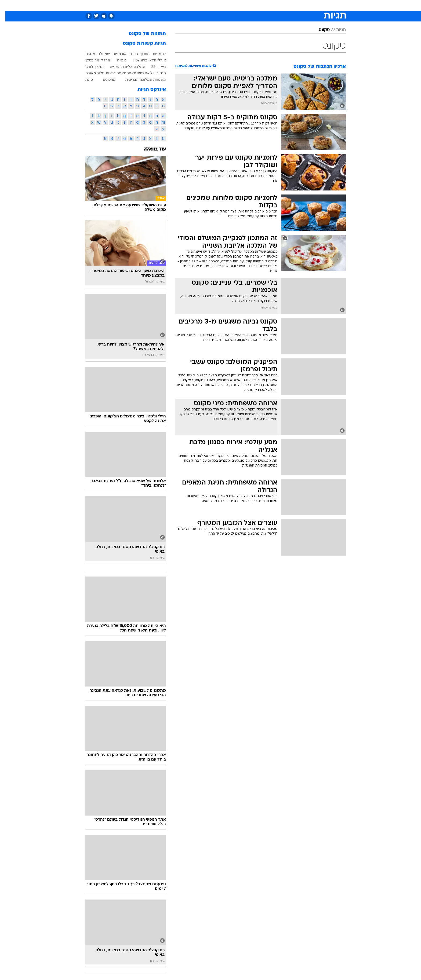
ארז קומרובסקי (93, 60)
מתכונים (104, 79)
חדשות (306, 5)
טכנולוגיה (169, 5)
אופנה (149, 5)
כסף (238, 5)
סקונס (319, 30)
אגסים (85, 54)
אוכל (224, 5)
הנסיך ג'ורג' (89, 67)
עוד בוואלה (150, 149)
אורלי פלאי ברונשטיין (144, 60)
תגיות (336, 30)
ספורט (287, 5)
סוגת (84, 79)
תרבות (270, 5)
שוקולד (99, 54)
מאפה (126, 73)
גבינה (129, 54)
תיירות (189, 5)
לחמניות (154, 54)
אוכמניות (114, 54)
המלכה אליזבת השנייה (123, 67)
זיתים (135, 73)
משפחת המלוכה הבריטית (141, 79)
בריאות (207, 5)
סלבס (253, 5)
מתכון (140, 54)
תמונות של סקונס (142, 34)
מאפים (86, 73)
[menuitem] (302, 5)
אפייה (116, 60)
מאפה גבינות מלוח (106, 73)
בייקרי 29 (154, 67)
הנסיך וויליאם (150, 73)
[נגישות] (7, 5)
